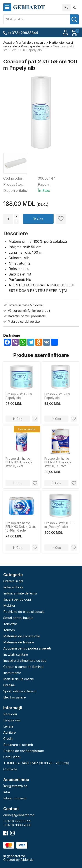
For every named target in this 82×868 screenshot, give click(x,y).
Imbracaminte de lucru (20, 593)
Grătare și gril (13, 581)
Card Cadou (12, 757)
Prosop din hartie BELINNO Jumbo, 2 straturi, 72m (19, 462)
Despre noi (11, 720)
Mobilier (9, 606)
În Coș (38, 219)
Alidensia (27, 860)
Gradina (9, 685)
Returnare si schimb (18, 745)
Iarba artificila (13, 587)
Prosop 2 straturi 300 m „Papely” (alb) (59, 525)
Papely (44, 184)
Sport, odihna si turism (20, 691)
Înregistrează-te (15, 786)
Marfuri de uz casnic (19, 679)
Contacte (10, 769)
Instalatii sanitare (16, 654)
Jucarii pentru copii (17, 599)
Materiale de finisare (19, 642)
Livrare (8, 726)
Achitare (10, 732)
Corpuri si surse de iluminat (23, 667)
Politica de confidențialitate (24, 751)
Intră (7, 792)
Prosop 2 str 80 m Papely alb (57, 396)
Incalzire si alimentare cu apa (25, 661)
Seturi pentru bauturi (18, 618)
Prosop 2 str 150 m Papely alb (19, 396)
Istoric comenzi (15, 798)
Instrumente (12, 673)
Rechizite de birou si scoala (24, 612)
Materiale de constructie (22, 636)
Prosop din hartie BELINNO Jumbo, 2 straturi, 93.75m (58, 462)
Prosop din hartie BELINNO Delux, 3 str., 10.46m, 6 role (21, 527)
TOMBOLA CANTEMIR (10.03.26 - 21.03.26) (36, 763)
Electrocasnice (15, 697)
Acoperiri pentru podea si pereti (27, 648)
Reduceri (10, 714)
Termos (9, 630)
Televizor (10, 624)
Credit (8, 739)
